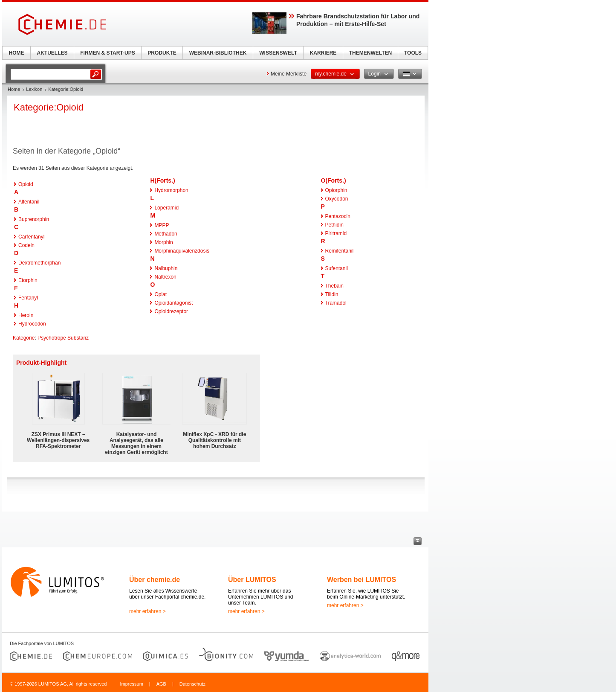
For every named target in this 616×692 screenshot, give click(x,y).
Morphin (163, 242)
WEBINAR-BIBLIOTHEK (218, 53)
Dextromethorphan (39, 263)
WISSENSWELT (278, 53)
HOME (17, 53)
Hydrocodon (32, 324)
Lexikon (34, 89)
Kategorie (24, 338)
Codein (26, 245)
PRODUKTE (162, 53)
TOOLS (413, 53)
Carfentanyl (31, 237)
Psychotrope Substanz (63, 338)
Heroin (26, 315)
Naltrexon (165, 277)
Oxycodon (337, 199)
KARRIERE (323, 53)
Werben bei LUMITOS (362, 580)
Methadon (166, 234)
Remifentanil (340, 251)
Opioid (26, 184)
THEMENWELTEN (370, 53)
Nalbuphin (166, 268)
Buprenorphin (34, 219)
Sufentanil (337, 268)
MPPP (162, 225)
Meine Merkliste (289, 74)
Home (14, 89)
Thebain (334, 286)
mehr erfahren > (147, 611)
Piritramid (336, 233)
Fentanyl (28, 298)
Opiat (161, 294)
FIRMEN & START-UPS (107, 53)
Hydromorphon (171, 190)
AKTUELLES (52, 53)
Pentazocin (338, 216)
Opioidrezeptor (171, 311)
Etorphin (28, 280)
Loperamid (166, 208)
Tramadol (336, 303)
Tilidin (332, 294)
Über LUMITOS (252, 580)
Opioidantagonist (174, 303)
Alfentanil (29, 202)
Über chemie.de (155, 580)
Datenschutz (192, 684)
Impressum (131, 684)
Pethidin (334, 225)
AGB (161, 684)
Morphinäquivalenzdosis (182, 251)
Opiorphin (336, 190)
